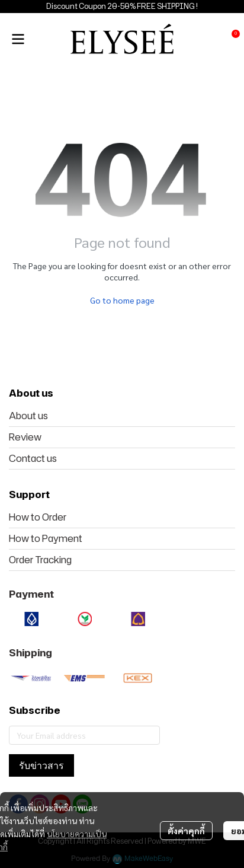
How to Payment (46, 538)
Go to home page (122, 300)
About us (28, 416)
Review (25, 437)
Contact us (33, 458)
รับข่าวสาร (41, 765)
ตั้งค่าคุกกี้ (186, 831)
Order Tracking (40, 560)
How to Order (38, 517)
